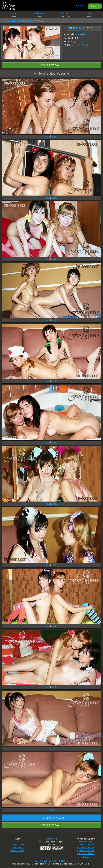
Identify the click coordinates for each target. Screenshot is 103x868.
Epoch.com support (86, 851)
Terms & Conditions (86, 854)
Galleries (39, 15)
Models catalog (17, 851)
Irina (20, 21)
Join (95, 6)
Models (90, 15)
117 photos (85, 45)
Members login (86, 842)
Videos (13, 21)
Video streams (17, 848)
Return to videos (51, 818)
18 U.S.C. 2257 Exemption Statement (51, 861)
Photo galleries (17, 845)
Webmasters (51, 839)
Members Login (79, 6)
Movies (64, 15)
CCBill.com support (86, 848)
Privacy (86, 857)
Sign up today (51, 65)
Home (13, 15)
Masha (30, 21)
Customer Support (86, 845)
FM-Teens (17, 842)
